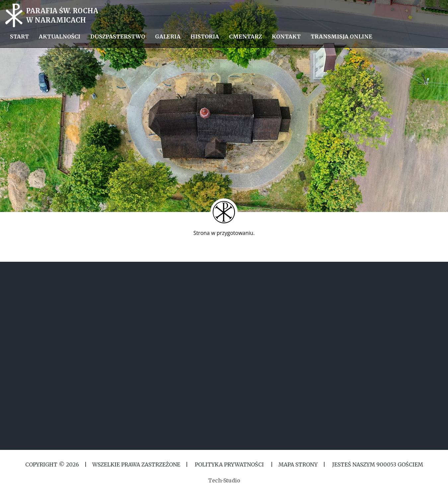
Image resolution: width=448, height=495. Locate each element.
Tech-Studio (224, 480)
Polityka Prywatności (229, 464)
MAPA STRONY (298, 464)
